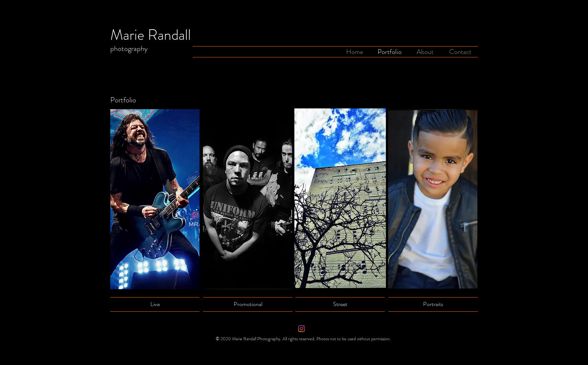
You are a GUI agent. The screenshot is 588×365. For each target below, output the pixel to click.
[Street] (340, 304)
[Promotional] (248, 304)
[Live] (155, 304)
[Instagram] (301, 329)
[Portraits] (433, 304)
